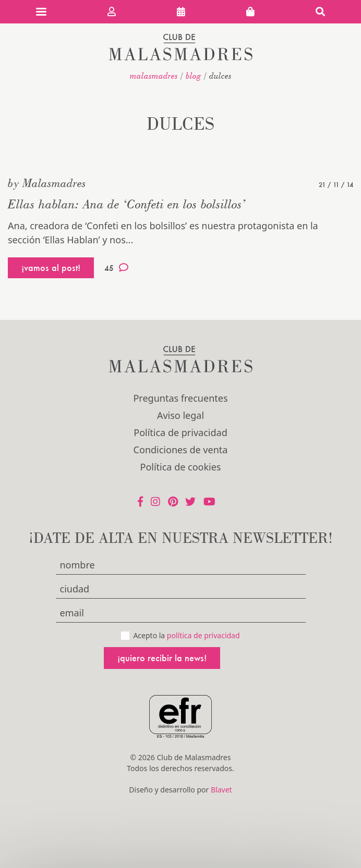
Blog (194, 76)
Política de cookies (181, 467)
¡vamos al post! (51, 268)
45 (116, 268)
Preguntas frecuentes (180, 398)
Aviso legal (180, 415)
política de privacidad (203, 635)
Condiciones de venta (181, 450)
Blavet (221, 790)
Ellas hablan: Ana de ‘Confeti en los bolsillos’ (127, 204)
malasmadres (154, 76)
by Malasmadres (47, 183)
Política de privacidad (180, 432)
